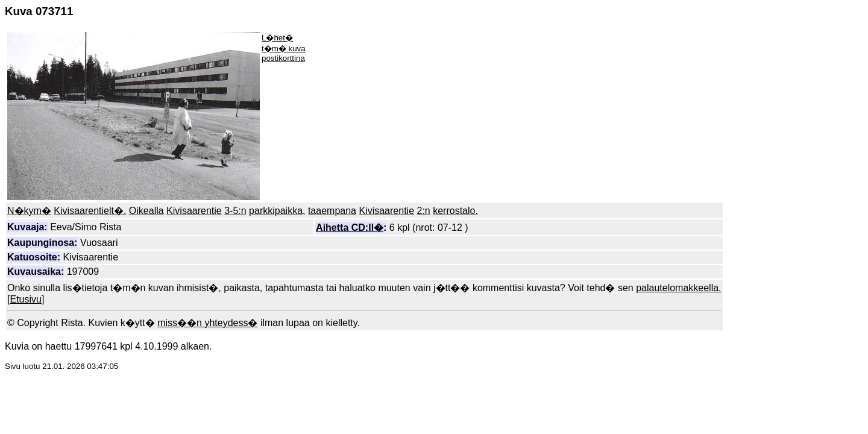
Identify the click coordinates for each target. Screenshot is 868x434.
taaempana (332, 211)
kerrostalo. (455, 211)
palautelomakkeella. (678, 288)
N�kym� (29, 211)
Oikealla (146, 211)
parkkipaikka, (277, 211)
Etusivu (25, 299)
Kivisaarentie (194, 211)
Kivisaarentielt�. (90, 211)
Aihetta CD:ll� (350, 228)
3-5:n (235, 211)
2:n (424, 211)
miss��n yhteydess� (207, 323)
